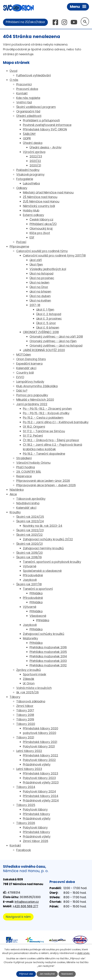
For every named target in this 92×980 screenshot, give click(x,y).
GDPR (27, 139)
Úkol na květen (40, 301)
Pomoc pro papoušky (32, 395)
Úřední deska (33, 143)
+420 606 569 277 (25, 906)
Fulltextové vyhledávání (34, 75)
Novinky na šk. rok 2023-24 (43, 526)
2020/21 (35, 166)
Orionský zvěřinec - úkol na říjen (53, 341)
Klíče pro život (40, 233)
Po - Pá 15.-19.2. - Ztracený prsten (47, 409)
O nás (14, 80)
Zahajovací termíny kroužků (43, 548)
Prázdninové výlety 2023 (41, 783)
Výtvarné (30, 566)
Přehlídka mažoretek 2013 (48, 661)
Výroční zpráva (34, 152)
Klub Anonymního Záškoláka (37, 386)
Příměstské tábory (36, 814)
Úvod (13, 71)
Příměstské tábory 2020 (41, 729)
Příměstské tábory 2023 (41, 774)
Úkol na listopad (41, 274)
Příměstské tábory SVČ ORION (45, 130)
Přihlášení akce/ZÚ (43, 224)
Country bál (25, 373)
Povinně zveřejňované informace (47, 125)
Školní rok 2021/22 (29, 535)
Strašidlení (24, 458)
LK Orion (29, 683)
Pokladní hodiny (28, 170)
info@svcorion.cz (27, 902)
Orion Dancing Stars (31, 359)
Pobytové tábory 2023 (39, 778)
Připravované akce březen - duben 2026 (46, 485)
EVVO (20, 377)
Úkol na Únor (39, 287)
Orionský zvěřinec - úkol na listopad (56, 346)
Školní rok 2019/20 (29, 553)
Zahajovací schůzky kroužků (44, 634)
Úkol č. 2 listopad (49, 314)
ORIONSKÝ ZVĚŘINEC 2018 (41, 332)
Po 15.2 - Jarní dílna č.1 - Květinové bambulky (56, 422)
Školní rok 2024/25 (30, 517)
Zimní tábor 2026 (36, 841)
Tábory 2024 (26, 787)
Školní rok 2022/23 (30, 530)
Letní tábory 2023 (29, 769)
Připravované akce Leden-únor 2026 (43, 481)
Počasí (21, 242)
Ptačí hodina (26, 467)
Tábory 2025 (26, 805)
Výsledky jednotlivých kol (48, 269)
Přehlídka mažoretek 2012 (48, 665)
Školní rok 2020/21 (29, 544)
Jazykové (30, 580)
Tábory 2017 (25, 711)
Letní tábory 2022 (29, 751)
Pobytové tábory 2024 (39, 792)
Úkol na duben (40, 296)
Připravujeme (19, 247)
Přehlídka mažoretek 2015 (48, 652)
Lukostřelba (31, 184)
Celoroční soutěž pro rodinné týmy (42, 251)
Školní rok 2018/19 (29, 557)
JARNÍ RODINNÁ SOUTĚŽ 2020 (44, 350)
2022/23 (36, 157)
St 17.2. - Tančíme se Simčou (44, 431)
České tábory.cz (41, 220)
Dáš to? (22, 391)
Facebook (24, 850)
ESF (32, 238)
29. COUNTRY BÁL (29, 472)
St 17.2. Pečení (33, 436)
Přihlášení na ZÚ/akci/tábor (25, 22)
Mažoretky (30, 638)
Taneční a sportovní (38, 589)
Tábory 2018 (25, 715)
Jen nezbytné (47, 974)
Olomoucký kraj (41, 229)
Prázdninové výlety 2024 (41, 801)
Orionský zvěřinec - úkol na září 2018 (56, 337)
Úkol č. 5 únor (46, 323)
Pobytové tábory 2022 (39, 760)
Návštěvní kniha (28, 503)
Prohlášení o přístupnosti (41, 121)
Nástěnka (17, 490)
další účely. (84, 953)
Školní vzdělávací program (36, 107)
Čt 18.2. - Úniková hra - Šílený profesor (51, 440)
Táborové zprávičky (31, 499)
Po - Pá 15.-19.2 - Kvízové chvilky (46, 413)
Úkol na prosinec (42, 278)
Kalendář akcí (26, 368)
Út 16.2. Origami (34, 427)
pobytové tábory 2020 (40, 733)
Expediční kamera (29, 364)
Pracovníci (24, 84)
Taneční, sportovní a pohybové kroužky (52, 562)
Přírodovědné (33, 575)
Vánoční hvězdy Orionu (33, 463)
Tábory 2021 (25, 738)
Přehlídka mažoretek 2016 (48, 647)
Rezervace (24, 476)
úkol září (36, 260)
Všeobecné (38, 616)
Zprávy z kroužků (29, 670)
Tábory (15, 697)
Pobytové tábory (35, 810)
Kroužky (15, 512)
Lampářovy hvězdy (30, 382)
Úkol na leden (39, 283)
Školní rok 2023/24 (30, 521)
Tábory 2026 (26, 823)
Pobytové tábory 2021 (39, 747)
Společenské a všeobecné (42, 571)
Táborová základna (31, 702)
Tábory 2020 (26, 724)
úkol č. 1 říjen (45, 310)
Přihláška (36, 593)
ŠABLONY (29, 134)
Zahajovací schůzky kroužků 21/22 (48, 539)
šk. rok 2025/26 (27, 693)
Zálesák (29, 679)
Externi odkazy (33, 215)
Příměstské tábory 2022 (41, 756)
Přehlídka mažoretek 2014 (48, 656)
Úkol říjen (36, 265)
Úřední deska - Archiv (46, 148)
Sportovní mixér (35, 674)
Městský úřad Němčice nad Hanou (48, 193)
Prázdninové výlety (37, 765)
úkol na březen (40, 292)
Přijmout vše (26, 974)
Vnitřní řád (24, 103)
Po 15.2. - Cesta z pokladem (43, 418)
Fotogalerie (25, 179)
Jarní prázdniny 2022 (32, 404)
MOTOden (24, 355)
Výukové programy (30, 175)
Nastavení (68, 974)
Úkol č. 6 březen (48, 328)
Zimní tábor (25, 706)
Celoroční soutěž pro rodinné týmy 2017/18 (54, 256)
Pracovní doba (27, 89)
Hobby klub (31, 211)
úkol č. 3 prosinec (49, 319)
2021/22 (35, 161)
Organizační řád (28, 112)
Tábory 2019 (25, 720)
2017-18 (35, 305)
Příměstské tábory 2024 (41, 796)
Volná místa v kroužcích (34, 688)
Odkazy (22, 188)
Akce (13, 494)
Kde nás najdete (28, 98)
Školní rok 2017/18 (29, 584)
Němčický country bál (39, 206)
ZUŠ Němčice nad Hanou (41, 202)
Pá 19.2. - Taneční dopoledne (44, 454)
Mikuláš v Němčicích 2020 (35, 400)
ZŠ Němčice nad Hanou (40, 197)
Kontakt (22, 93)
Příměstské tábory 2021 (40, 742)
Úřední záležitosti (29, 116)
